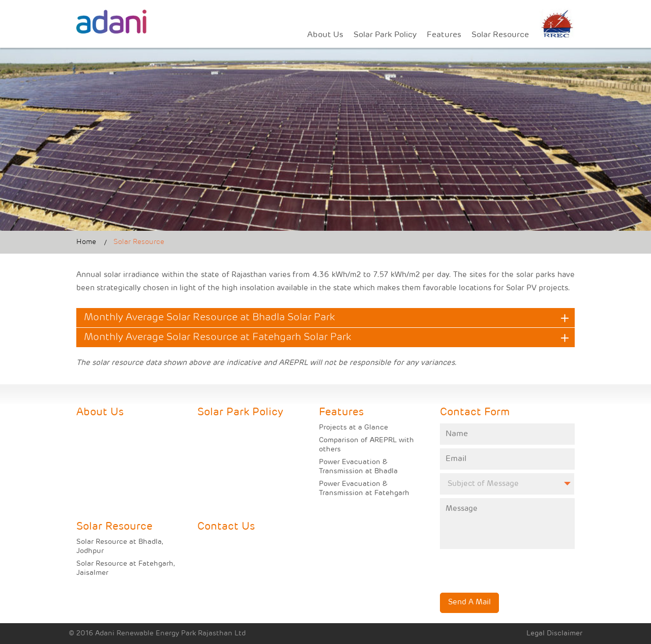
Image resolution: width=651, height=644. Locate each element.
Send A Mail (469, 603)
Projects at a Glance (353, 428)
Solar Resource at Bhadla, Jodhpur (120, 547)
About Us (325, 35)
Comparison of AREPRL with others (366, 445)
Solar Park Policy (385, 35)
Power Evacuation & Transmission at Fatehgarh (364, 489)
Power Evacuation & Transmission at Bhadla (358, 467)
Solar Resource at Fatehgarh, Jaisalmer (126, 569)
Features (444, 35)
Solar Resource (500, 35)
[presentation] (499, 564)
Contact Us (226, 527)
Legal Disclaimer (554, 634)
